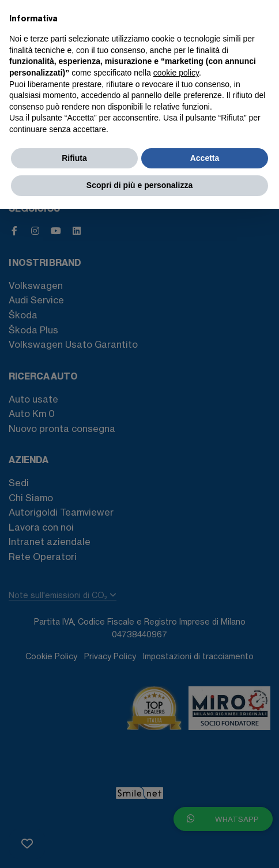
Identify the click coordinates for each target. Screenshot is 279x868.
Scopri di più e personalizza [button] (139, 185)
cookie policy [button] (176, 73)
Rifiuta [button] (74, 158)
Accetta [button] (205, 158)
